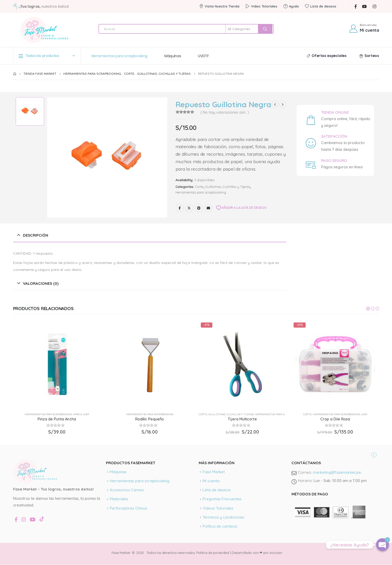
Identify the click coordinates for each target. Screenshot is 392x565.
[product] (57, 364)
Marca (78, 414)
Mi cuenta (211, 481)
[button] (368, 309)
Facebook (180, 208)
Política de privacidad (213, 553)
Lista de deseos (321, 6)
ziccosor (276, 553)
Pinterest (199, 208)
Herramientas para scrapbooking (119, 56)
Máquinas (173, 56)
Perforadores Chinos (128, 508)
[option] (30, 111)
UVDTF (203, 56)
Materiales (119, 499)
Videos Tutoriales (218, 508)
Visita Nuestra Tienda (219, 6)
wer (86, 414)
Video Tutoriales (261, 6)
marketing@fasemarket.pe (337, 472)
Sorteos (369, 56)
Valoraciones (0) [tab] (41, 283)
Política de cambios (220, 526)
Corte (199, 187)
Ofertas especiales (326, 56)
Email (208, 208)
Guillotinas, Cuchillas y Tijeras (228, 187)
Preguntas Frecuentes (222, 499)
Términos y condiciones (223, 517)
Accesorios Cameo (127, 490)
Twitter (189, 208)
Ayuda (291, 6)
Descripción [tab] (36, 235)
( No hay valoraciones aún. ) (225, 112)
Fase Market (214, 472)
